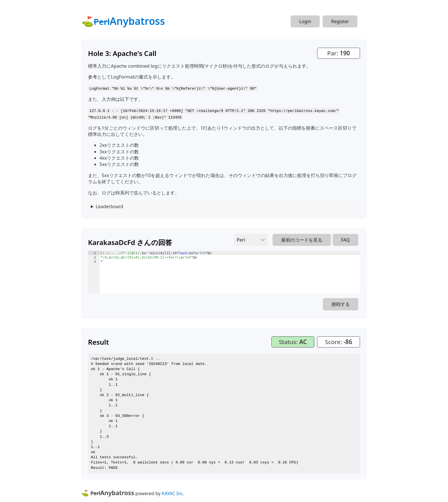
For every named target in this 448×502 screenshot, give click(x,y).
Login (305, 21)
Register (340, 21)
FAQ (345, 239)
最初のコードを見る (302, 239)
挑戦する (341, 304)
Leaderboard (109, 206)
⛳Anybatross (123, 21)
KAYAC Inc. (173, 493)
